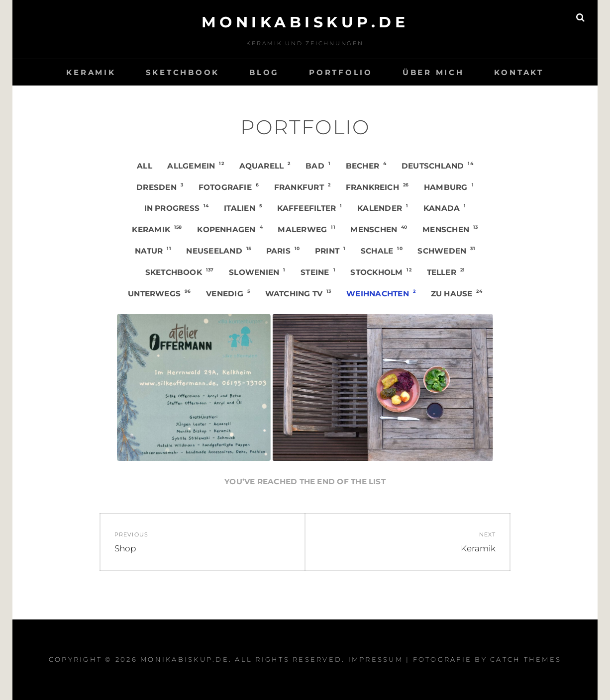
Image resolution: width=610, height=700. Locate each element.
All (145, 166)
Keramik (91, 72)
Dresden (160, 187)
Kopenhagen (230, 229)
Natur (153, 251)
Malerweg (306, 229)
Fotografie (229, 187)
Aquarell (265, 166)
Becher (366, 166)
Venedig (228, 293)
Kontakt (519, 72)
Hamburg (449, 187)
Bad (318, 166)
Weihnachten (381, 293)
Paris (283, 251)
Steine (318, 272)
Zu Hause (457, 293)
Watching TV (298, 293)
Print (330, 251)
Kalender (383, 208)
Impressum (376, 659)
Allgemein (196, 166)
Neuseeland (218, 251)
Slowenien (257, 272)
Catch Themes (526, 659)
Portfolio (341, 72)
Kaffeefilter (310, 208)
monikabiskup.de (305, 22)
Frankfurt (302, 187)
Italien (243, 208)
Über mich (433, 72)
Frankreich (377, 187)
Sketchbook (183, 72)
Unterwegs (159, 293)
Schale (382, 251)
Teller (446, 272)
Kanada (445, 208)
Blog (264, 72)
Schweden (446, 251)
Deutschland (437, 166)
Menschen (379, 229)
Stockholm (381, 272)
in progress (177, 208)
